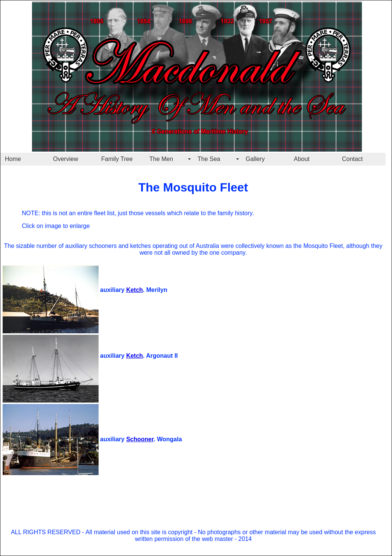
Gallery (255, 159)
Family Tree (117, 159)
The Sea (209, 159)
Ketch (134, 290)
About (302, 159)
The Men (161, 159)
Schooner (140, 439)
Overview (66, 159)
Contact (352, 159)
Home (13, 159)
